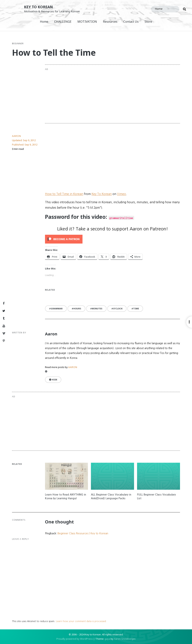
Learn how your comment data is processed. (81, 621)
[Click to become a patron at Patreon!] (112, 239)
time (136, 309)
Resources (110, 22)
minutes (97, 309)
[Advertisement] (126, 94)
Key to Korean (38, 7)
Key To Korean (102, 194)
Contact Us (131, 22)
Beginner (18, 43)
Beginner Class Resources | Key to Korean (83, 533)
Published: (25, 145)
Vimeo (121, 194)
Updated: (24, 140)
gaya (107, 639)
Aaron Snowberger (125, 639)
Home (44, 22)
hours (77, 309)
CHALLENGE (63, 22)
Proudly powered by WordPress (75, 639)
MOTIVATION (87, 22)
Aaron (16, 136)
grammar (57, 309)
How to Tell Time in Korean (64, 194)
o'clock (118, 309)
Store (148, 22)
